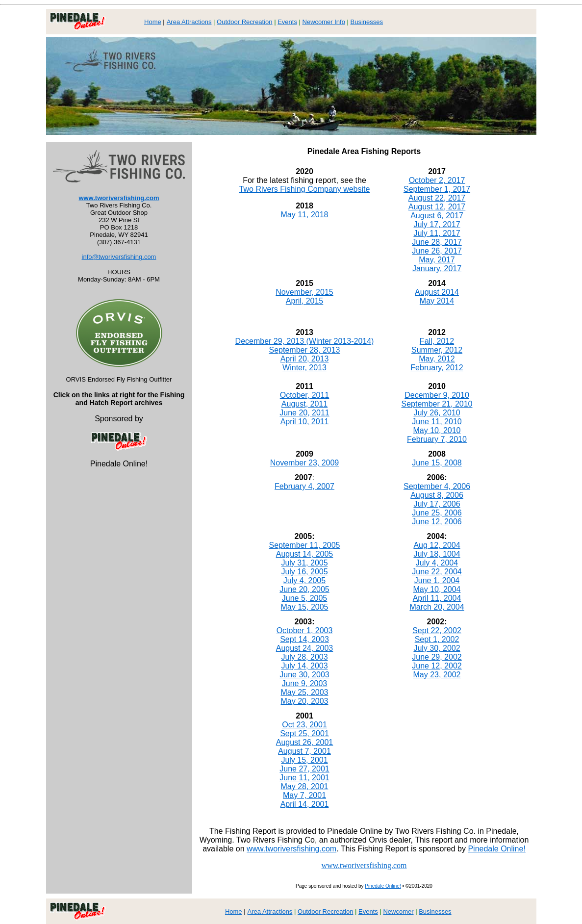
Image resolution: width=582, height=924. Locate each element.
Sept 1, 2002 (437, 639)
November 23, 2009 (305, 463)
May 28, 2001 (305, 786)
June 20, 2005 (304, 589)
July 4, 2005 (304, 580)
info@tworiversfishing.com (119, 257)
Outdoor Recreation (244, 22)
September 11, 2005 (305, 545)
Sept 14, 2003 (304, 639)
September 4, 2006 (437, 486)
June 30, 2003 (304, 675)
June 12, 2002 (437, 666)
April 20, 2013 (305, 359)
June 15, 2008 (437, 463)
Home (153, 22)
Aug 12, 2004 (437, 545)
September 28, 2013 (305, 350)
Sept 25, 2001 (304, 733)
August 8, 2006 (437, 495)
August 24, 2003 (305, 648)
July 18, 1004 (437, 554)
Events (287, 22)
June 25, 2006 (437, 513)
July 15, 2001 (304, 760)
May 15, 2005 (305, 607)
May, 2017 (437, 260)
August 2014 (437, 292)
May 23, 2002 (437, 675)
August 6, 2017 (437, 216)
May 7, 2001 (304, 795)
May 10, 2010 (437, 430)
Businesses (367, 22)
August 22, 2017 (437, 198)
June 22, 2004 (437, 572)
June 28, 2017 (437, 242)
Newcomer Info (324, 22)
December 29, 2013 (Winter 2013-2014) (305, 341)
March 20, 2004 (437, 607)
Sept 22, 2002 (437, 630)
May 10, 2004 (437, 589)
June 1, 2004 (437, 580)
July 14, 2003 (304, 666)
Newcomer (398, 911)
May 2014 (437, 301)
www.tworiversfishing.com (119, 198)
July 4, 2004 (437, 563)
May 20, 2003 (305, 701)
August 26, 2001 (305, 742)
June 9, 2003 (305, 683)
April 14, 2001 (305, 804)
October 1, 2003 (305, 630)
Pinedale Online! (496, 849)
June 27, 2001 (304, 769)
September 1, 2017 (437, 189)
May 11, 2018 (305, 215)
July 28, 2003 (304, 657)
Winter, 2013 (304, 368)
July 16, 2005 (304, 572)
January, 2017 (437, 269)
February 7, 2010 (437, 439)
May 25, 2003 (305, 692)
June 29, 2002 (437, 657)
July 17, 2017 (437, 224)
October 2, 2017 (437, 180)
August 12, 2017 (437, 207)
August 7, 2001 (304, 751)
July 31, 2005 (304, 563)
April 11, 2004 (437, 598)
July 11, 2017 (437, 233)
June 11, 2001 (304, 778)
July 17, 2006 (437, 504)
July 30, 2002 (437, 648)
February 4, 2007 (304, 486)
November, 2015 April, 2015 (304, 296)
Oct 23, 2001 (304, 725)
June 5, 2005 (305, 598)
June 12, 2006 (437, 522)
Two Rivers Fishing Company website (305, 189)
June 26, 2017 (437, 251)
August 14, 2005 (305, 554)
